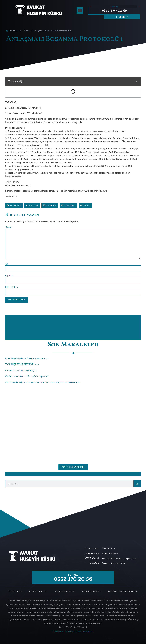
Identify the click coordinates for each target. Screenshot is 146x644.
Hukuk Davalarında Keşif (21, 371)
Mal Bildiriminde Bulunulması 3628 (26, 359)
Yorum (9, 227)
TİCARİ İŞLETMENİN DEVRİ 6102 (22, 365)
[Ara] (137, 484)
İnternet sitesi (12, 287)
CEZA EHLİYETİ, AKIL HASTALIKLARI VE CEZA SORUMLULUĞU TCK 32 (43, 383)
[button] (80, 10)
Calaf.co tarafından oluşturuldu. (79, 631)
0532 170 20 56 (114, 11)
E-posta (10, 276)
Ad (7, 264)
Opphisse (57, 631)
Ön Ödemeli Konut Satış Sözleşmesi (26, 377)
